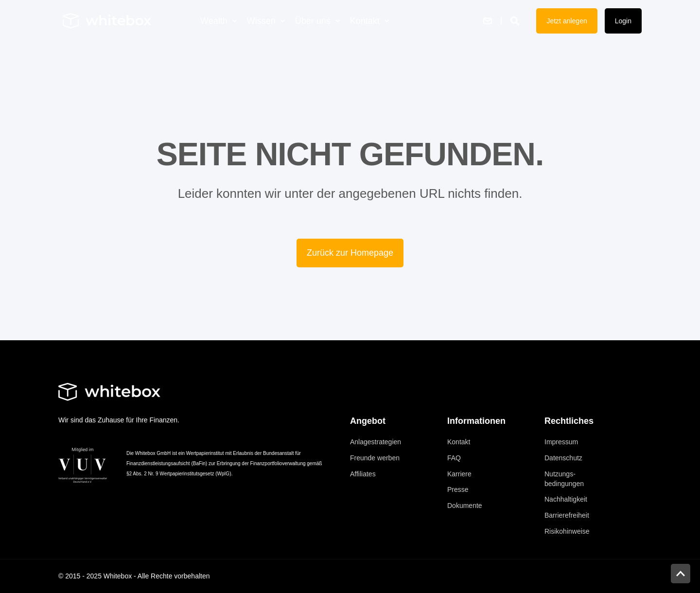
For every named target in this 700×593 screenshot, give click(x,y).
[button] (681, 574)
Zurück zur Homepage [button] (350, 253)
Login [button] (623, 21)
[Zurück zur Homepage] (107, 21)
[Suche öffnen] (516, 20)
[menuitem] (234, 21)
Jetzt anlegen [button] (567, 21)
